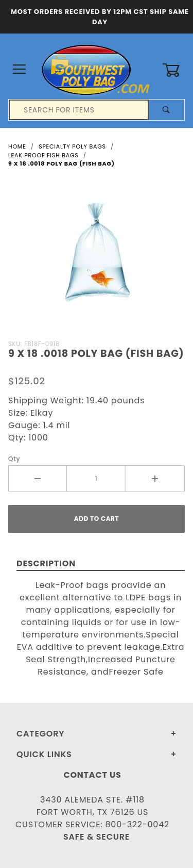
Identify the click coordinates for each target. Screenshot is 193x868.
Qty (14, 459)
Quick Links (44, 754)
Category (40, 734)
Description (46, 563)
